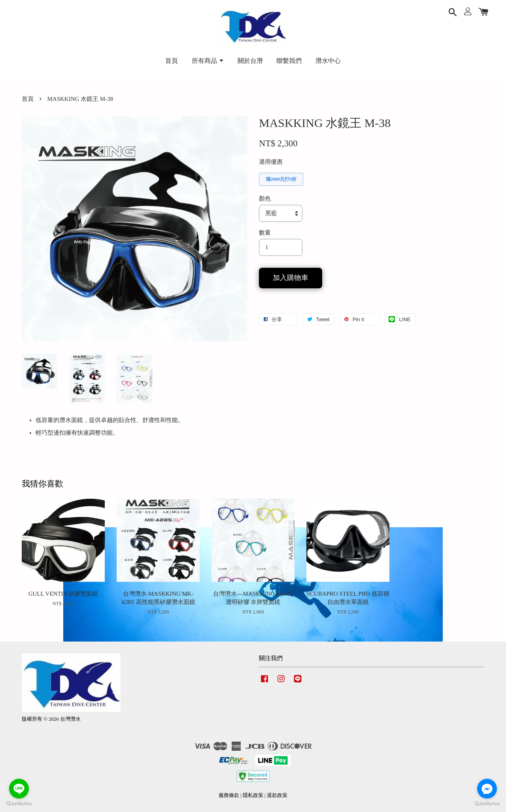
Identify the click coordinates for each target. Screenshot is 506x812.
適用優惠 (271, 162)
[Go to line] (19, 789)
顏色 (265, 199)
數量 (265, 233)
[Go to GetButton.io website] (487, 804)
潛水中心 (328, 61)
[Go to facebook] (487, 789)
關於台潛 (250, 61)
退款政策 (277, 795)
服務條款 (229, 795)
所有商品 (208, 61)
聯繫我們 (289, 61)
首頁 (172, 61)
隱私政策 (253, 795)
